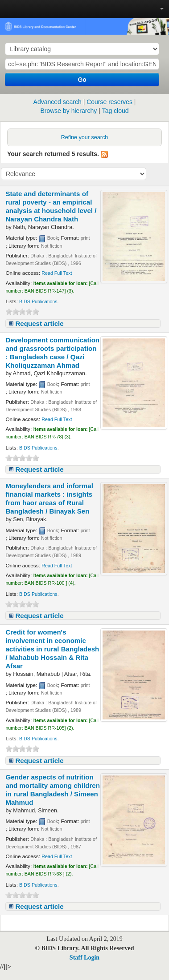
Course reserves (109, 102)
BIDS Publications (38, 301)
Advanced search (58, 102)
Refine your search (85, 137)
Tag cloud (115, 111)
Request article (39, 323)
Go (82, 80)
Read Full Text (57, 273)
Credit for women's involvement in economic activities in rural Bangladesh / (52, 649)
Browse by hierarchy (68, 111)
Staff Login (84, 958)
